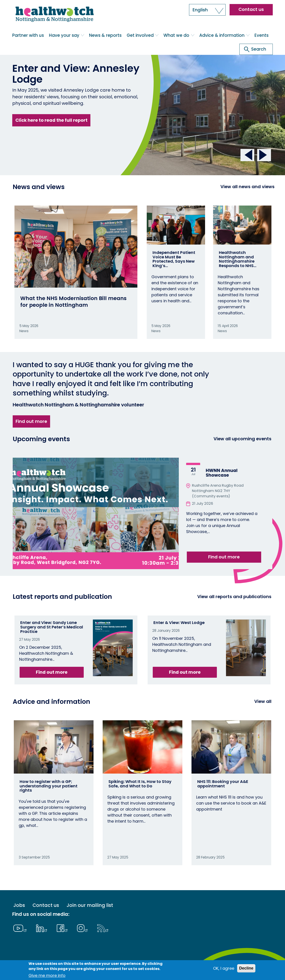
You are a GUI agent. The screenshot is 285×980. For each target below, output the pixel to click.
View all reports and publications (234, 597)
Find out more (31, 421)
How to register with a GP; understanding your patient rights (49, 786)
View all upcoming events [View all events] (242, 439)
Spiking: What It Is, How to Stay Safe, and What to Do (140, 784)
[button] (207, 10)
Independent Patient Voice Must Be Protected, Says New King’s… (174, 259)
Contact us (251, 9)
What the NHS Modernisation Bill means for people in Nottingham (73, 302)
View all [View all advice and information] (263, 701)
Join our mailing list (90, 905)
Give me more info (47, 975)
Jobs (19, 905)
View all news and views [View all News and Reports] (247, 187)
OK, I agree (224, 968)
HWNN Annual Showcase (222, 473)
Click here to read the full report (51, 120)
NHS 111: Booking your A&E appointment (223, 784)
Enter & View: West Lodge (179, 623)
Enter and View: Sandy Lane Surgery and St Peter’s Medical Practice (52, 627)
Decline (246, 968)
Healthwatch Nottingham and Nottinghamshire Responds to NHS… (238, 259)
